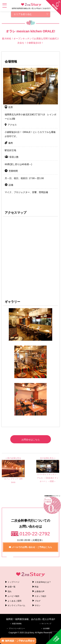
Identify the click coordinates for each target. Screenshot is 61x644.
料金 (37, 587)
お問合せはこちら (31, 440)
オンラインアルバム (16, 605)
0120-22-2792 (35, 534)
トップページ (14, 582)
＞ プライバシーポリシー (16, 628)
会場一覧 (12, 587)
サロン (38, 605)
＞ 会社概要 (45, 628)
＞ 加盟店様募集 (16, 624)
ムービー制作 (14, 596)
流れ (10, 591)
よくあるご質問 (14, 601)
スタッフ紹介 (41, 596)
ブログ (38, 601)
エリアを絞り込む (23, 14)
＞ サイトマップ (45, 624)
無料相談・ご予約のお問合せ (20, 641)
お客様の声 (40, 591)
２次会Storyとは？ (43, 582)
